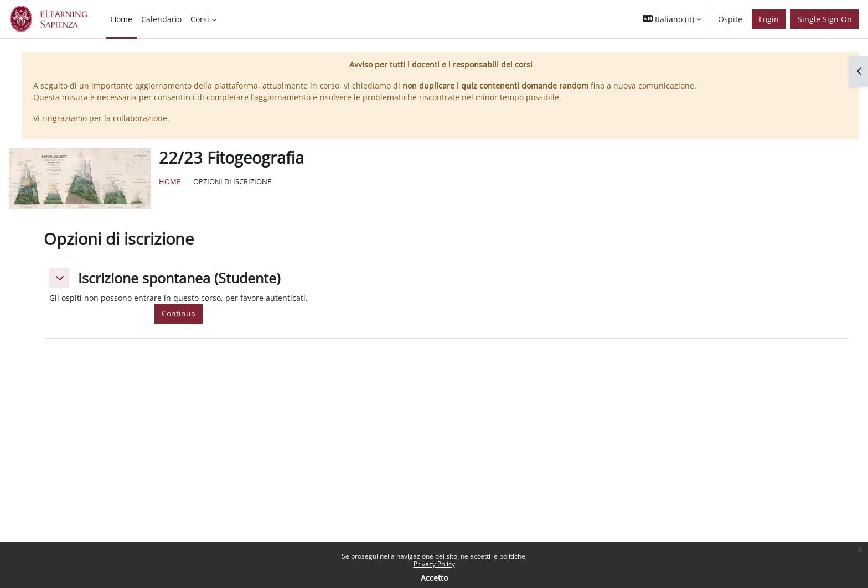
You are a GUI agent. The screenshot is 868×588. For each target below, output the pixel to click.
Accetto (434, 578)
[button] (672, 19)
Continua (179, 313)
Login (769, 19)
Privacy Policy (434, 564)
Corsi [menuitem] (200, 19)
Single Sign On (825, 19)
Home (170, 181)
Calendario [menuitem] (161, 19)
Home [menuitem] (122, 19)
